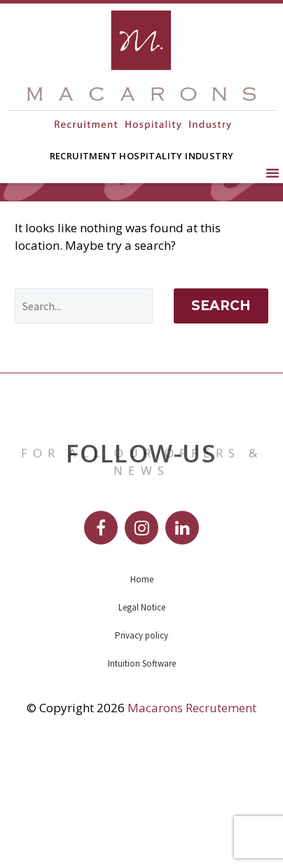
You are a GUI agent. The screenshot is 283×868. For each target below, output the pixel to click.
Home (142, 689)
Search (221, 415)
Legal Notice (142, 717)
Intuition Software (142, 773)
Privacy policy (141, 745)
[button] (272, 173)
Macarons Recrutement (192, 817)
